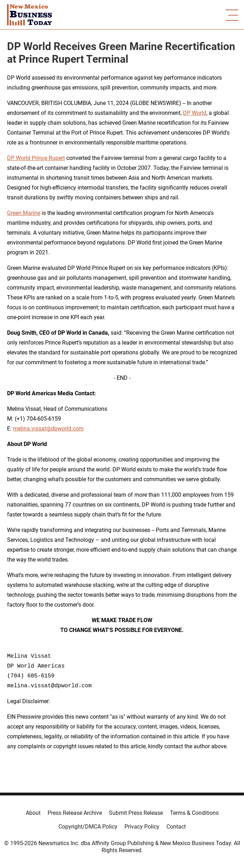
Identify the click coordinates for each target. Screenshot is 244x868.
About (33, 813)
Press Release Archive (75, 813)
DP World (195, 113)
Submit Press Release (136, 813)
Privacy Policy (142, 827)
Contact (176, 827)
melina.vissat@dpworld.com (48, 429)
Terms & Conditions (194, 813)
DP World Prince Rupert (36, 158)
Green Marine (24, 213)
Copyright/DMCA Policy (88, 827)
